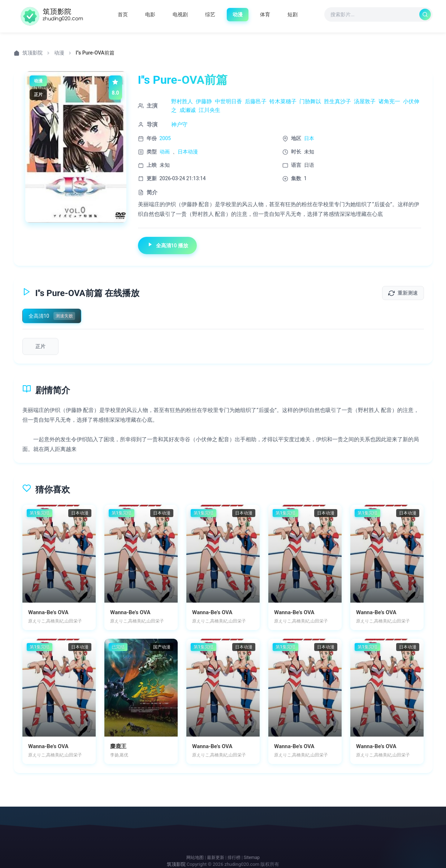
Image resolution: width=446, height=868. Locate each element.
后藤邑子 (256, 101)
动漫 (59, 53)
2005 (165, 138)
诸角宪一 (389, 101)
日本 (309, 138)
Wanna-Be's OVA (48, 612)
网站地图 (195, 858)
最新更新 (216, 858)
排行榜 (234, 858)
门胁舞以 (310, 101)
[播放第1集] (40, 346)
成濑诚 (188, 110)
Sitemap (252, 858)
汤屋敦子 (365, 101)
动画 (165, 152)
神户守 (179, 125)
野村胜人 (182, 101)
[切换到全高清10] (52, 316)
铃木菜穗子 (283, 101)
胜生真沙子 (337, 101)
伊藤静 (204, 101)
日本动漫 (188, 152)
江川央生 (209, 110)
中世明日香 (228, 101)
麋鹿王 (118, 746)
